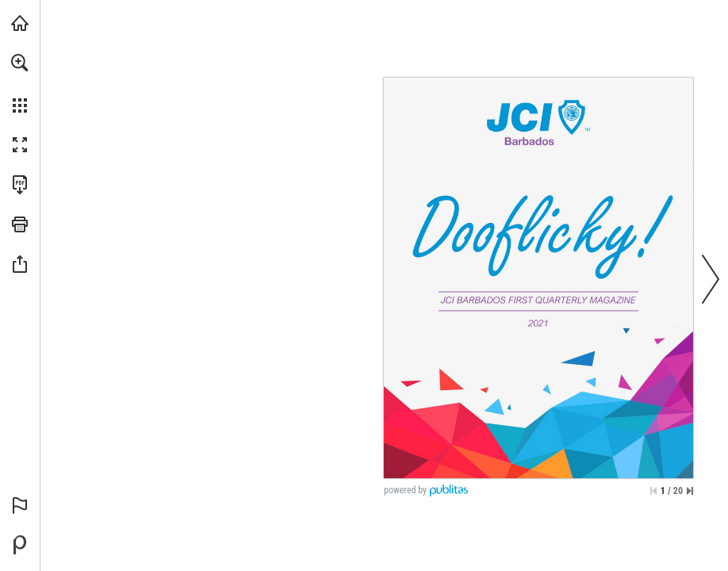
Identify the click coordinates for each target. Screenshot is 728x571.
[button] (20, 63)
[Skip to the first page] (653, 491)
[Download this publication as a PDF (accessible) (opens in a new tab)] (20, 185)
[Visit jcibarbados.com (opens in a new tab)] (20, 23)
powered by (405, 490)
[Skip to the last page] (690, 491)
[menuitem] (20, 83)
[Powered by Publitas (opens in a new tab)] (20, 545)
